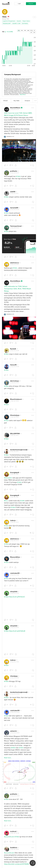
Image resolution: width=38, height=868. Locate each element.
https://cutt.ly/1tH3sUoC (17, 597)
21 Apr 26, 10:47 (14, 522)
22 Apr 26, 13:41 (14, 265)
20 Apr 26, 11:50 (14, 662)
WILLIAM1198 (15, 434)
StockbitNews (15, 108)
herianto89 (14, 208)
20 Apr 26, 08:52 (15, 733)
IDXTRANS (25, 24)
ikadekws (14, 848)
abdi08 (13, 192)
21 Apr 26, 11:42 (14, 474)
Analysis (27, 101)
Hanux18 (13, 365)
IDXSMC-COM (16, 24)
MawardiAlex (15, 557)
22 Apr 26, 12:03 (15, 367)
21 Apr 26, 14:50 (14, 401)
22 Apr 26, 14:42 (15, 210)
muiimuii (13, 831)
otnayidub (14, 592)
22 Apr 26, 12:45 (15, 283)
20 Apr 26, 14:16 (14, 593)
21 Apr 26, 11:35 (14, 497)
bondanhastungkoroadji (19, 450)
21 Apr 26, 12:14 (14, 452)
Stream (6, 101)
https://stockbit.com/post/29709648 (16, 864)
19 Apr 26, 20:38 (15, 833)
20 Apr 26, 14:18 (14, 575)
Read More (23, 95)
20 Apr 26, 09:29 (15, 712)
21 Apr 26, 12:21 (14, 435)
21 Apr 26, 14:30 (14, 417)
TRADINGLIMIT (7, 24)
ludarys (13, 520)
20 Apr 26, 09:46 (15, 694)
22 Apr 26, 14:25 (15, 228)
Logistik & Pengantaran (9, 21)
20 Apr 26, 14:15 (14, 628)
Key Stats (16, 101)
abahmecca (14, 263)
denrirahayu (15, 381)
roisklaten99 (15, 573)
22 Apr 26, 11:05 (14, 383)
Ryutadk (13, 349)
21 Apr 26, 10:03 (14, 541)
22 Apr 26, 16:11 (14, 193)
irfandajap (14, 676)
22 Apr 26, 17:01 (14, 110)
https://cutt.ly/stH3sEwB (17, 631)
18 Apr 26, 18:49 (14, 849)
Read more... (8, 758)
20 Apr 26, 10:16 (14, 678)
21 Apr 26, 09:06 (15, 559)
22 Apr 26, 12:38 (14, 351)
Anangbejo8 (15, 473)
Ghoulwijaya (15, 415)
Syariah (19, 21)
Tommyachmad (16, 226)
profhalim (14, 171)
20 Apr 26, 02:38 (15, 796)
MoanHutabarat (16, 399)
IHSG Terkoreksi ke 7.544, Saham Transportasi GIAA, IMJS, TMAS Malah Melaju (18, 289)
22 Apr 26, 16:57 (14, 173)
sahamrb (13, 731)
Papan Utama (26, 21)
